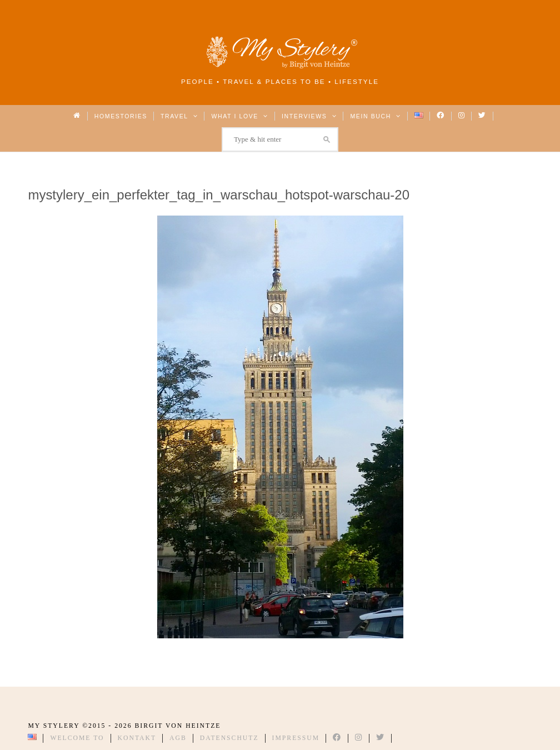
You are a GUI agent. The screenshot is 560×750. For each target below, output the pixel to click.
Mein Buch (376, 116)
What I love (240, 116)
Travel (179, 116)
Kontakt (137, 738)
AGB (178, 738)
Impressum (296, 738)
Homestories (121, 116)
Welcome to (77, 738)
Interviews (309, 116)
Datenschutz (229, 738)
